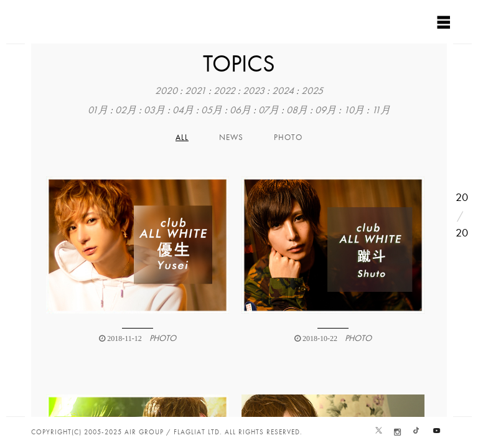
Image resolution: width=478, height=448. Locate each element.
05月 (212, 110)
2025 (312, 91)
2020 (166, 91)
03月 (154, 110)
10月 (354, 110)
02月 (126, 110)
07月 (269, 110)
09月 (326, 110)
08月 (297, 110)
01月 (98, 110)
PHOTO (288, 138)
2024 (283, 91)
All (182, 138)
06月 (240, 110)
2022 (224, 91)
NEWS (231, 138)
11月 (381, 110)
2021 (195, 91)
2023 (254, 91)
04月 (183, 110)
